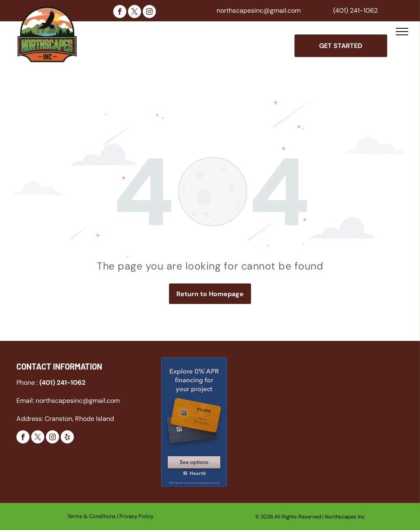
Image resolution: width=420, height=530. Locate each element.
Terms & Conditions (91, 516)
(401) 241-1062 (355, 10)
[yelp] (67, 438)
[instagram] (149, 13)
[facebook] (120, 13)
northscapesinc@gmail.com (259, 10)
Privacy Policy (136, 516)
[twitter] (135, 13)
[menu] (402, 32)
